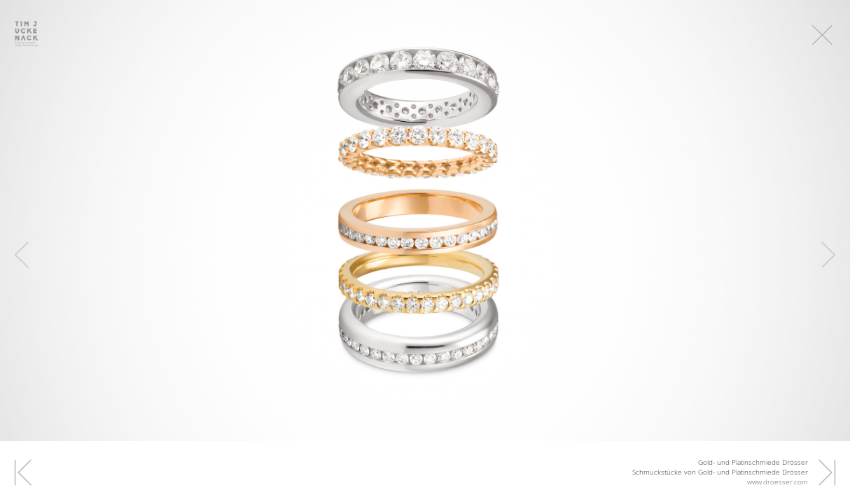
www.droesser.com (778, 482)
